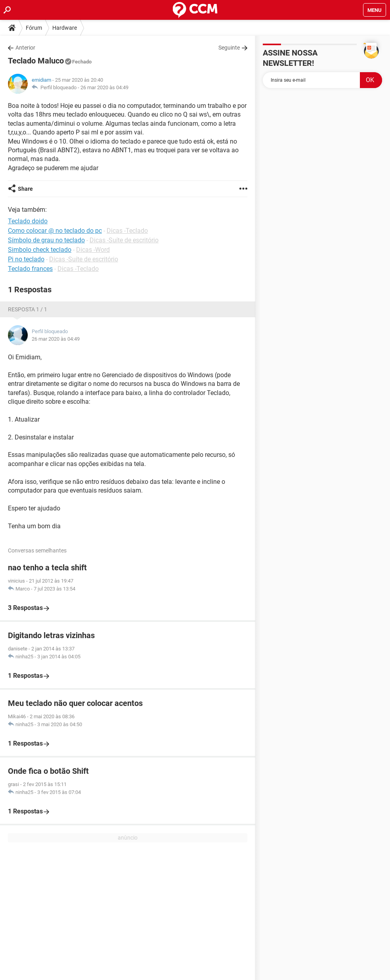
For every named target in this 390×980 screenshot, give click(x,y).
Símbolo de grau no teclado (46, 240)
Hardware (65, 28)
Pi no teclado (26, 259)
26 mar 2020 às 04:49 (104, 87)
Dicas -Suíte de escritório (124, 240)
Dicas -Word (93, 250)
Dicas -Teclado (127, 231)
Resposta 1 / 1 (28, 309)
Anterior (25, 48)
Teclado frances (30, 269)
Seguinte (229, 48)
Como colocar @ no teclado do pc (55, 231)
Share (25, 189)
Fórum (34, 28)
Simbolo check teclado (40, 250)
